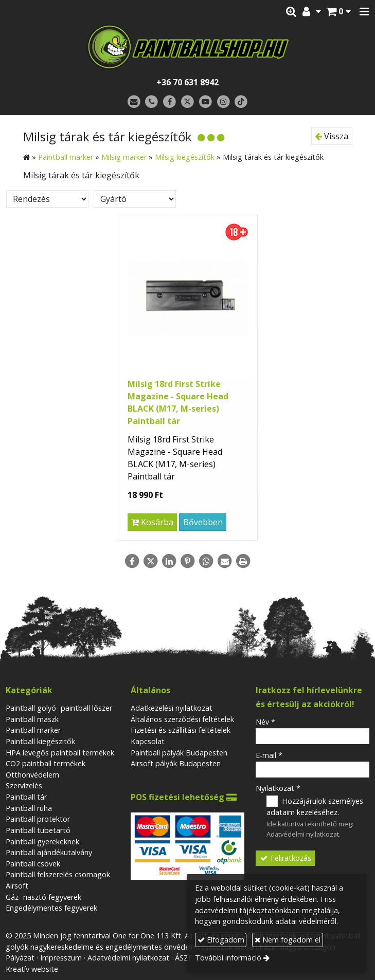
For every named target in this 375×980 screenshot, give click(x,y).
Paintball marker (33, 730)
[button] (364, 12)
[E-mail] (134, 102)
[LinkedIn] (169, 561)
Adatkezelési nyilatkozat (172, 708)
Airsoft (17, 886)
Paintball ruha (29, 808)
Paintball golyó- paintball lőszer (59, 708)
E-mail (269, 755)
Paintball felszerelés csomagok (58, 874)
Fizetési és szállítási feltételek (181, 730)
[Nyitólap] (187, 47)
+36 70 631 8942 (187, 82)
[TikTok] (241, 102)
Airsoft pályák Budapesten (176, 763)
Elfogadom (221, 940)
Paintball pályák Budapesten (179, 753)
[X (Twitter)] (187, 102)
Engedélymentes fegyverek (51, 908)
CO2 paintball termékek (46, 763)
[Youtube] (206, 102)
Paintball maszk (32, 719)
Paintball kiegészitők (40, 741)
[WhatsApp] (206, 561)
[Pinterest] (188, 561)
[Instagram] (224, 102)
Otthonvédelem (32, 775)
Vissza (332, 136)
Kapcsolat (148, 741)
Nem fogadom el (288, 940)
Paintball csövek (33, 864)
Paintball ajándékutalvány (49, 852)
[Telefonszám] (152, 102)
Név (265, 722)
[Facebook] (169, 102)
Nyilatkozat (278, 788)
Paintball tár (26, 797)
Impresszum (61, 958)
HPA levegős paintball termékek (60, 753)
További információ (228, 958)
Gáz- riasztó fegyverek (43, 897)
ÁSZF (184, 958)
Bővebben (203, 522)
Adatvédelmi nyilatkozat (303, 834)
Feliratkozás (285, 858)
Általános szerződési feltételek (182, 719)
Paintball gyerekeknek (42, 842)
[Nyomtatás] (243, 561)
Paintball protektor (38, 819)
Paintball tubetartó (38, 830)
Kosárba (152, 522)
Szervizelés (24, 785)
